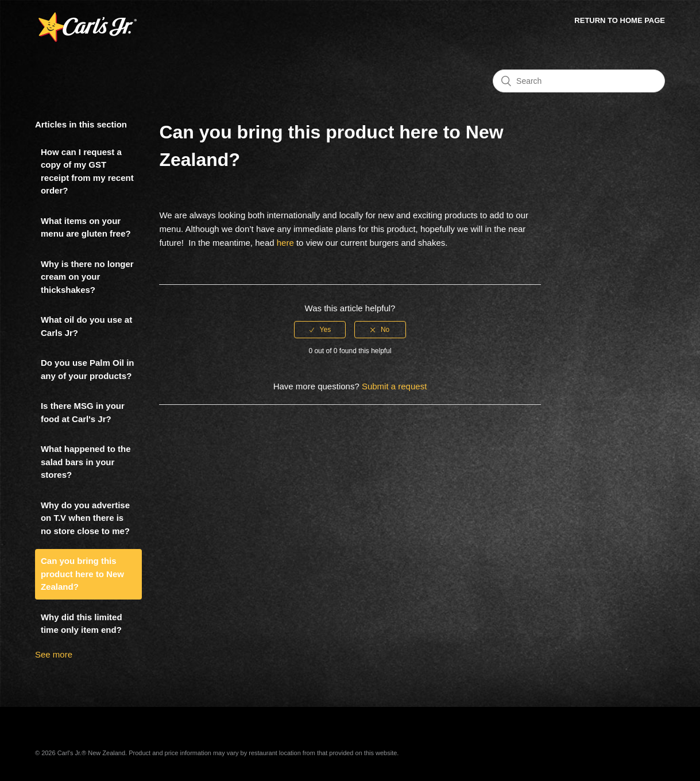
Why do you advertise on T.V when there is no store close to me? (85, 518)
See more (54, 654)
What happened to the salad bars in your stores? (86, 462)
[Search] (579, 81)
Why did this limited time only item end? (82, 624)
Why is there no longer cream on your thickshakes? (87, 277)
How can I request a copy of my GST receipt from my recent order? (87, 171)
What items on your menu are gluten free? (86, 227)
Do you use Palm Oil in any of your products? (88, 369)
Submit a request (394, 386)
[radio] (320, 330)
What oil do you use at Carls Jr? (86, 326)
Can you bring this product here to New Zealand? (82, 574)
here (285, 243)
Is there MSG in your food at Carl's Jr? (83, 412)
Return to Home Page (620, 20)
